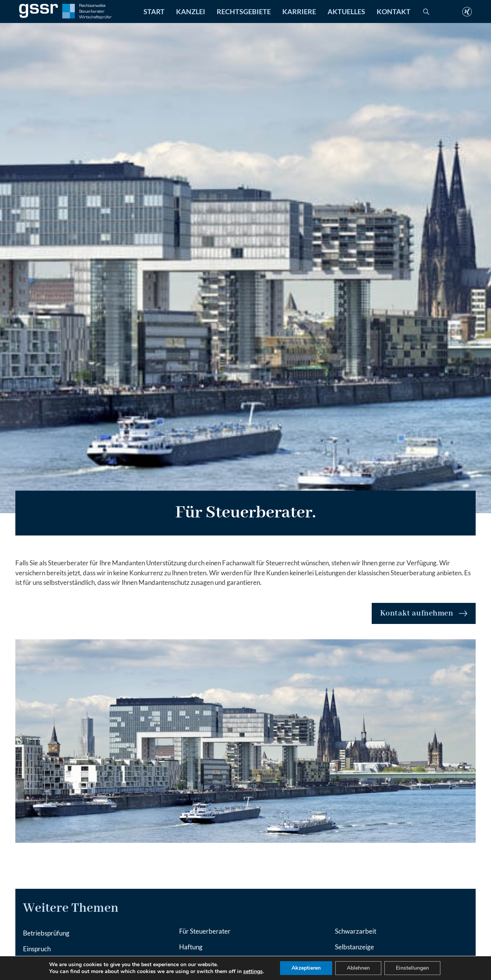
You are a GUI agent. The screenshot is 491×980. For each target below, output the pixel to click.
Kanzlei (191, 11)
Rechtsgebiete (244, 11)
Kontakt (394, 11)
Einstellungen (412, 968)
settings (253, 972)
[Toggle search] (426, 11)
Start (154, 11)
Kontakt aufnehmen (424, 613)
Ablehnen (358, 968)
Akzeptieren (306, 968)
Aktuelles (346, 11)
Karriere (299, 11)
